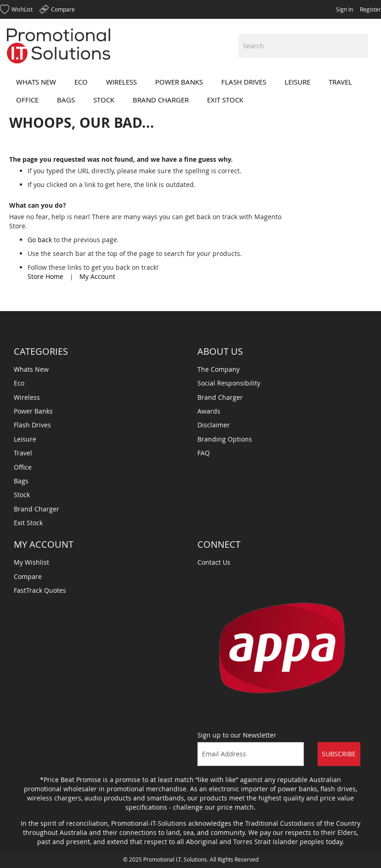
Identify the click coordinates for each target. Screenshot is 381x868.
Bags (21, 481)
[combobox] (303, 46)
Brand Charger (36, 509)
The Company (219, 369)
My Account (97, 276)
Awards (209, 411)
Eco (19, 383)
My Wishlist (31, 562)
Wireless (27, 397)
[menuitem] (36, 82)
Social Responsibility (229, 383)
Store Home (45, 276)
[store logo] (59, 46)
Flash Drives (32, 425)
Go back (40, 240)
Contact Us (214, 562)
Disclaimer (214, 425)
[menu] (190, 91)
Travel (23, 453)
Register (370, 9)
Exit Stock (28, 523)
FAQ (204, 453)
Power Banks (33, 411)
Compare (28, 576)
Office (23, 467)
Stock (22, 495)
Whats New (31, 369)
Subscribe (339, 754)
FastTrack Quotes (40, 590)
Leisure (25, 439)
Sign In (345, 9)
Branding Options (225, 439)
